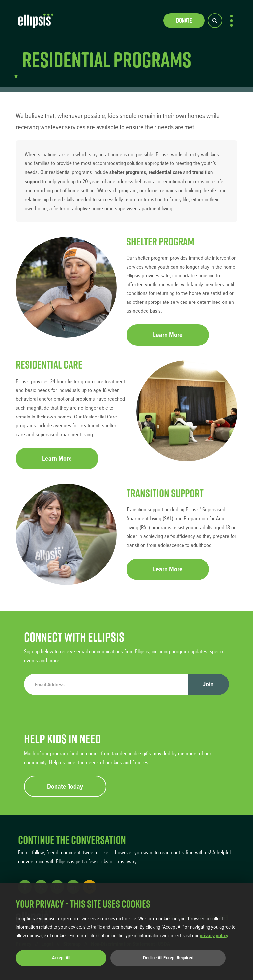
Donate (184, 20)
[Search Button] (215, 21)
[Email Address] (106, 684)
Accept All (61, 958)
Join (208, 684)
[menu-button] (231, 21)
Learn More (168, 335)
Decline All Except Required (168, 958)
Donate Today (65, 786)
